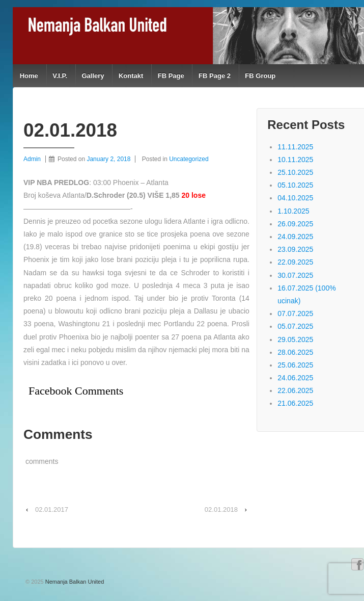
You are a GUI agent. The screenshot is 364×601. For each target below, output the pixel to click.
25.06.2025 (295, 365)
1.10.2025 (293, 211)
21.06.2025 (295, 403)
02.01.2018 (221, 509)
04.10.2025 (295, 198)
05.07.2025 (295, 326)
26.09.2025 (295, 224)
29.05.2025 (295, 339)
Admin (32, 159)
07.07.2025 (295, 313)
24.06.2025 (295, 378)
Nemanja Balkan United (74, 582)
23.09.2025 (295, 249)
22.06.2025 (295, 390)
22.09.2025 (295, 262)
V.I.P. (60, 76)
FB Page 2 (215, 76)
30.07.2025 (295, 275)
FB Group (260, 76)
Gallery (93, 76)
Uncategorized (189, 159)
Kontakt (131, 76)
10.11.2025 (295, 160)
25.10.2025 (295, 172)
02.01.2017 (52, 509)
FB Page (171, 76)
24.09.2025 (295, 237)
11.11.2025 (295, 147)
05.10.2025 (295, 185)
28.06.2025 (295, 352)
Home (29, 76)
